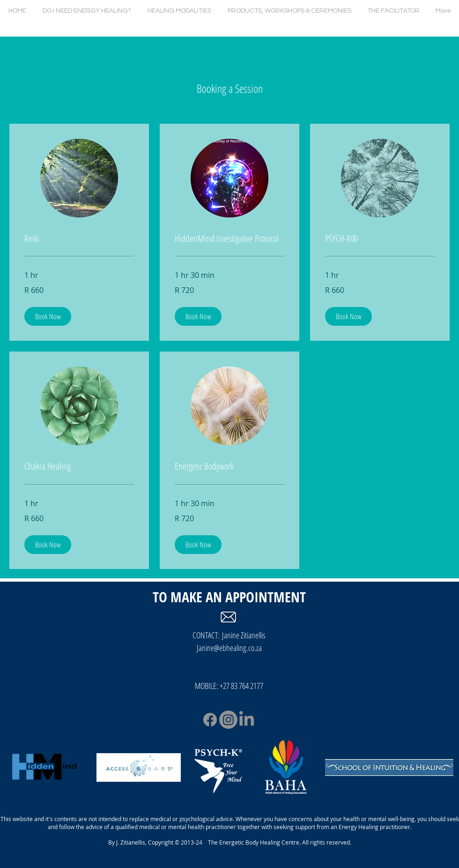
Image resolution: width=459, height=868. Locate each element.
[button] (48, 316)
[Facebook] (210, 720)
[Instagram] (228, 720)
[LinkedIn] (247, 720)
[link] (79, 239)
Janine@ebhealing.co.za (229, 648)
